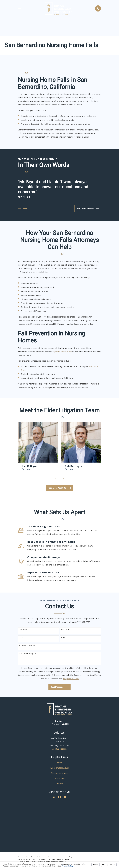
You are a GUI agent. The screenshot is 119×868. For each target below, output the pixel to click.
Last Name (65, 629)
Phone (21, 637)
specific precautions (63, 352)
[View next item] (25, 209)
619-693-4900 (59, 724)
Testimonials (59, 778)
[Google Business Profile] (54, 797)
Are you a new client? (27, 645)
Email (63, 637)
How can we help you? (27, 654)
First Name (23, 629)
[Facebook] (59, 797)
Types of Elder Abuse (59, 768)
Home (59, 763)
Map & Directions (59, 749)
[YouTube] (65, 797)
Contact (59, 784)
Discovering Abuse (59, 773)
